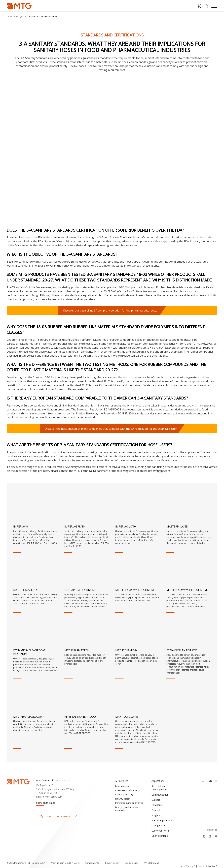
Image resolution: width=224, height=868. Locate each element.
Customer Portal (160, 831)
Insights (20, 17)
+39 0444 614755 (48, 793)
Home (10, 17)
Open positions (160, 836)
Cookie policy (131, 860)
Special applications (162, 820)
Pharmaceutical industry (128, 790)
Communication (160, 795)
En (210, 781)
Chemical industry (124, 794)
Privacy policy (112, 860)
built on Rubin (208, 860)
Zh (204, 781)
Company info (92, 860)
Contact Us (157, 810)
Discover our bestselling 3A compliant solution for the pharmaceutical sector (111, 310)
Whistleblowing (151, 860)
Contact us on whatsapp (55, 817)
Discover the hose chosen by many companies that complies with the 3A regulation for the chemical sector (111, 429)
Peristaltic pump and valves (129, 803)
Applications (158, 781)
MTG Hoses (122, 781)
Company (157, 805)
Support (156, 800)
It (216, 781)
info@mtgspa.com (159, 471)
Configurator (158, 825)
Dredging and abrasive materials (127, 809)
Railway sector (123, 799)
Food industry (122, 786)
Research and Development (159, 788)
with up (188, 860)
